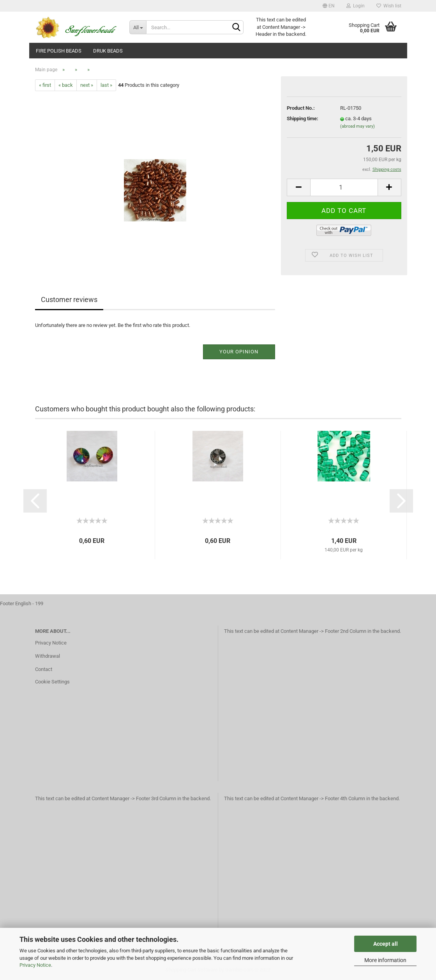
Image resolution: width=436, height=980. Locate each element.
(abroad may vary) (357, 126)
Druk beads (108, 51)
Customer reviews (69, 299)
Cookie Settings (52, 682)
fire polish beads (59, 51)
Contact (44, 669)
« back (66, 85)
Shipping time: (303, 119)
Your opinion (239, 352)
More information (385, 960)
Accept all (386, 944)
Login (356, 6)
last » (106, 85)
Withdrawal (48, 656)
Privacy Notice (35, 965)
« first (45, 85)
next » (87, 85)
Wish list (389, 6)
